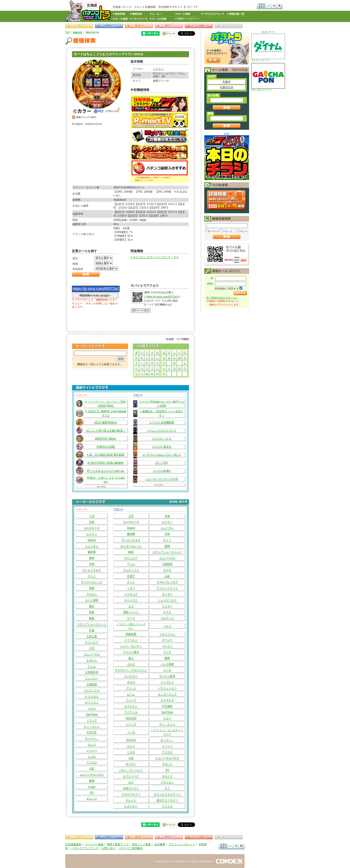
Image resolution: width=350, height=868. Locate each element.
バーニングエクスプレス (162, 431)
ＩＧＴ (131, 588)
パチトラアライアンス (85, 848)
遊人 (131, 658)
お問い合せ (108, 848)
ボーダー (131, 764)
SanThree (92, 714)
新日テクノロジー (167, 800)
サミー (92, 576)
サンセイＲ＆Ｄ (92, 570)
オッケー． (92, 738)
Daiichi (92, 540)
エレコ (92, 745)
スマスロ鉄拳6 (162, 471)
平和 (92, 564)
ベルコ (92, 708)
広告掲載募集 (73, 844)
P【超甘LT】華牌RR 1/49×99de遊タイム (106, 413)
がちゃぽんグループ (268, 77)
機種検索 (78, 32)
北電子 (131, 576)
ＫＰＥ (167, 612)
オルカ (131, 682)
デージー (167, 640)
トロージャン (167, 634)
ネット (131, 582)
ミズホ (92, 757)
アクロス (92, 763)
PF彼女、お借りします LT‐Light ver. (106, 480)
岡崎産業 (131, 634)
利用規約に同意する (227, 289)
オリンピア (92, 642)
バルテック (167, 618)
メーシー (92, 751)
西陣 (92, 588)
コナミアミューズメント (92, 624)
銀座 (92, 618)
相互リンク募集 (141, 844)
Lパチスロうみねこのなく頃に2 (162, 455)
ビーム (131, 694)
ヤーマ (131, 618)
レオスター (131, 806)
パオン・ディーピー (131, 770)
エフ (167, 788)
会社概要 (160, 844)
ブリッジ (131, 688)
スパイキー (131, 676)
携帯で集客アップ (118, 844)
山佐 (167, 576)
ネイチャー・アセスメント (131, 670)
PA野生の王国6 (106, 447)
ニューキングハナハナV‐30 (162, 479)
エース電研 (92, 600)
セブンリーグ (131, 776)
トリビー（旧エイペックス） (131, 626)
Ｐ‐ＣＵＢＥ (92, 697)
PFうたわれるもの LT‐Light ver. (106, 471)
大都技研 (92, 684)
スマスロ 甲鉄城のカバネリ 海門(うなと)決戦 (162, 404)
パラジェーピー (167, 688)
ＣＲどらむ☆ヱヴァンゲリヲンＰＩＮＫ (155, 257)
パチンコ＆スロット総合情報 (89, 11)
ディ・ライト (92, 727)
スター (167, 718)
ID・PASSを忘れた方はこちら (222, 298)
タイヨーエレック (92, 582)
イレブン (167, 646)
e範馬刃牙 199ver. (106, 439)
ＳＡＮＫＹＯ (92, 528)
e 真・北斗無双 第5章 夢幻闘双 (106, 455)
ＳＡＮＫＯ (167, 700)
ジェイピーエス (167, 600)
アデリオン (167, 782)
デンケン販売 (167, 676)
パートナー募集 (94, 844)
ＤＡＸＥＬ (131, 706)
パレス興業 (167, 664)
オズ (131, 782)
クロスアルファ (131, 794)
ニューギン (92, 546)
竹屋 (92, 630)
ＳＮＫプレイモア (167, 582)
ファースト (131, 640)
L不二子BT (162, 463)
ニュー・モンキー (131, 646)
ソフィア (92, 721)
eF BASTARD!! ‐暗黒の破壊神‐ (106, 463)
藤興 (167, 658)
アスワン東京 (131, 652)
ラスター (167, 606)
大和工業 (92, 636)
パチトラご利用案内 (131, 848)
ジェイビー (92, 678)
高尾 (92, 612)
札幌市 (227, 82)
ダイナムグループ (268, 48)
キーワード (214, 231)
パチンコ (227, 231)
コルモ (131, 664)
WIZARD (131, 718)
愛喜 (92, 781)
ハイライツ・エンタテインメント (167, 732)
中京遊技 (167, 706)
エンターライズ (167, 694)
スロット (243, 231)
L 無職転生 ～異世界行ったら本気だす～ (162, 413)
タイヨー (167, 594)
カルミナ (167, 776)
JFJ (92, 793)
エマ (131, 606)
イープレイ (167, 682)
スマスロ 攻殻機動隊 (162, 422)
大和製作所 (92, 672)
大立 (92, 648)
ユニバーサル (92, 654)
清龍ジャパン (131, 612)
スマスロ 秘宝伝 (162, 447)
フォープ (131, 700)
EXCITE (92, 732)
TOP (68, 32)
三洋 (92, 516)
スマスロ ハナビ (162, 439)
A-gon (92, 787)
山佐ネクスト (131, 788)
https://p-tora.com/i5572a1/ (163, 297)
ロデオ (167, 570)
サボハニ (167, 764)
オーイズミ (92, 702)
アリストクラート (167, 588)
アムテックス (92, 690)
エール (167, 670)
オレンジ (92, 799)
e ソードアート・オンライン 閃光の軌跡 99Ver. (106, 404)
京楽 (92, 522)
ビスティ (159, 69)
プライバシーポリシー (182, 844)
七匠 (92, 769)
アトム (92, 666)
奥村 (92, 558)
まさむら (92, 660)
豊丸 (92, 606)
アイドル (167, 806)
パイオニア (131, 594)
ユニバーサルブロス (92, 775)
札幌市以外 (227, 87)
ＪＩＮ (131, 732)
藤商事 (92, 552)
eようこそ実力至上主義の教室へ (106, 431)
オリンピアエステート (167, 794)
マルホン (92, 594)
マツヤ (167, 652)
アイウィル (131, 712)
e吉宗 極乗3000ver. (106, 422)
